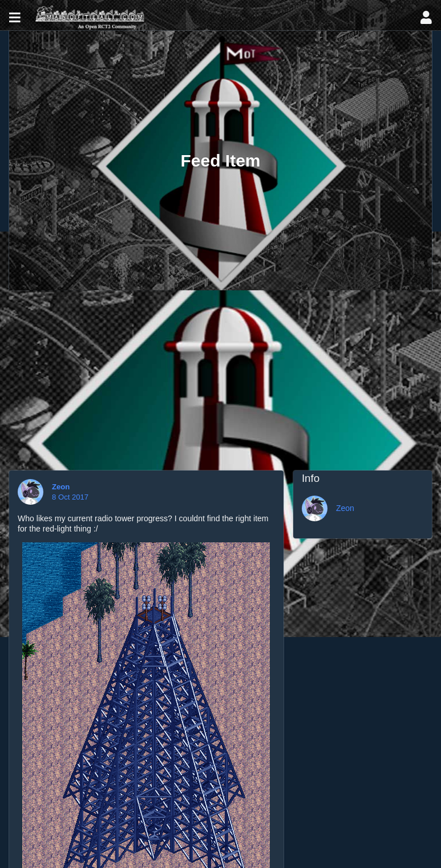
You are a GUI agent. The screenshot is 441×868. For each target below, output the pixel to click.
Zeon (62, 487)
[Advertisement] (221, 376)
